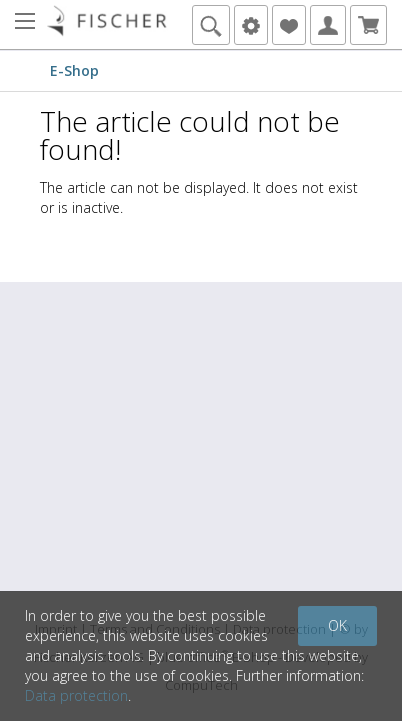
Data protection (76, 695)
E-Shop (74, 70)
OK (337, 625)
